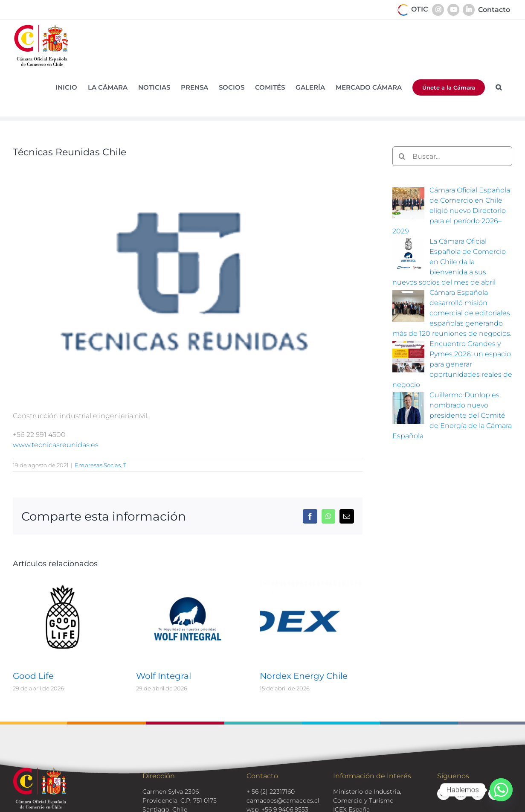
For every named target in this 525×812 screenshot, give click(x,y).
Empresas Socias (98, 465)
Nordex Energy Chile (304, 676)
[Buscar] (402, 156)
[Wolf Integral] (187, 584)
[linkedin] (461, 794)
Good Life (33, 676)
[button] (499, 87)
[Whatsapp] (501, 790)
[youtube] (444, 794)
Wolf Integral (164, 676)
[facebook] (478, 794)
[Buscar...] (452, 156)
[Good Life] (64, 584)
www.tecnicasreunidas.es (56, 445)
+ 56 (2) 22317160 (271, 792)
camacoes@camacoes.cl (283, 800)
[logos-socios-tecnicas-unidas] (188, 281)
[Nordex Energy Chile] (311, 584)
